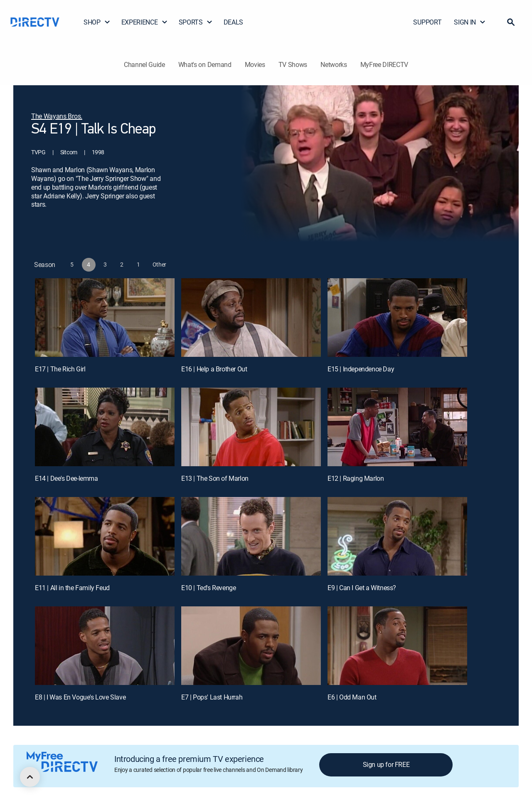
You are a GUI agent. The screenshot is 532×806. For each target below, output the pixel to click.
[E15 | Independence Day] (397, 318)
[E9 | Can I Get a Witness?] (397, 536)
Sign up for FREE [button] (386, 764)
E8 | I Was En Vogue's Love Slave (80, 697)
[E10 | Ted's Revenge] (251, 536)
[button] (511, 22)
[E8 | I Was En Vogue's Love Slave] (105, 646)
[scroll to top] (30, 777)
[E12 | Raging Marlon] (397, 427)
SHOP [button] (97, 22)
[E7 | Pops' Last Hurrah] (251, 646)
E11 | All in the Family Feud (72, 588)
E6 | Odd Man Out (352, 697)
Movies (255, 64)
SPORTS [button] (196, 22)
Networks (334, 64)
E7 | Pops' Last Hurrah (212, 697)
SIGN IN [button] (470, 22)
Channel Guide (144, 64)
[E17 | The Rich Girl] (105, 318)
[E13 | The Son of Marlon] (251, 427)
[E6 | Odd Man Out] (397, 646)
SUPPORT (427, 22)
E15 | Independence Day (361, 369)
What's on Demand (205, 64)
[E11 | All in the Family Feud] (105, 536)
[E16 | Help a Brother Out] (251, 318)
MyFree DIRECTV (384, 64)
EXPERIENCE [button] (145, 22)
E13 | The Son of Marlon (215, 478)
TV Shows (293, 64)
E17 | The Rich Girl (60, 369)
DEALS (233, 22)
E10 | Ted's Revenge (208, 588)
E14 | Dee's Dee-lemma (66, 478)
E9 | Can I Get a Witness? (362, 588)
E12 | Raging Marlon (356, 478)
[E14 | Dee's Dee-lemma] (105, 427)
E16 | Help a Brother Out (214, 369)
